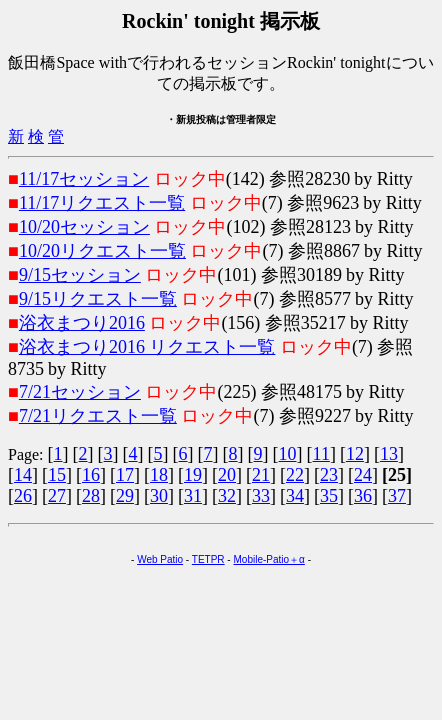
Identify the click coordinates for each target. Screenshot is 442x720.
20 (227, 475)
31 (193, 496)
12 (355, 454)
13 (389, 454)
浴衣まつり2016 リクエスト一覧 (147, 347)
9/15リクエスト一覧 (98, 299)
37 (397, 496)
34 (295, 496)
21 (261, 475)
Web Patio (160, 559)
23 (329, 475)
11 (321, 454)
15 (57, 475)
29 (125, 496)
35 (329, 496)
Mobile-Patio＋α (268, 559)
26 (23, 496)
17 (125, 475)
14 (23, 475)
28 (91, 496)
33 (261, 496)
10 (288, 454)
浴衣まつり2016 (82, 323)
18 (159, 475)
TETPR (208, 559)
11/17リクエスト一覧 (102, 203)
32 (227, 496)
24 (363, 475)
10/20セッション (84, 227)
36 (363, 496)
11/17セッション (84, 179)
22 (295, 475)
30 (159, 496)
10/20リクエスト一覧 (102, 251)
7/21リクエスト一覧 (98, 416)
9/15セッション (80, 275)
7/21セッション (80, 392)
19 (193, 475)
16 (91, 475)
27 (57, 496)
